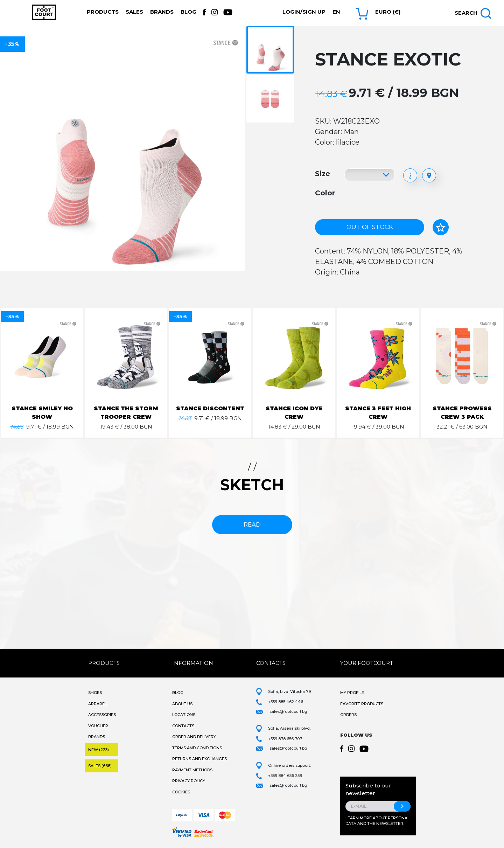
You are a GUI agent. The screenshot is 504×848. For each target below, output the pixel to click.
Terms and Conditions (197, 748)
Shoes (95, 693)
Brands (162, 12)
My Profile (352, 693)
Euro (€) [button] (388, 12)
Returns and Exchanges (199, 759)
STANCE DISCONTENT (210, 408)
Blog (188, 12)
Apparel (97, 704)
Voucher (98, 726)
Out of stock (370, 227)
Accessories (102, 715)
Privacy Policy (189, 781)
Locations (184, 715)
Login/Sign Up (304, 12)
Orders (348, 715)
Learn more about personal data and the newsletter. (377, 821)
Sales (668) (100, 766)
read (252, 524)
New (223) (99, 750)
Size (323, 174)
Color (325, 193)
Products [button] (103, 12)
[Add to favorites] (441, 227)
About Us (182, 704)
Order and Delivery (194, 737)
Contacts (183, 726)
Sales (134, 12)
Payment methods (192, 770)
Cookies (181, 792)
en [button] (336, 12)
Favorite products (362, 704)
